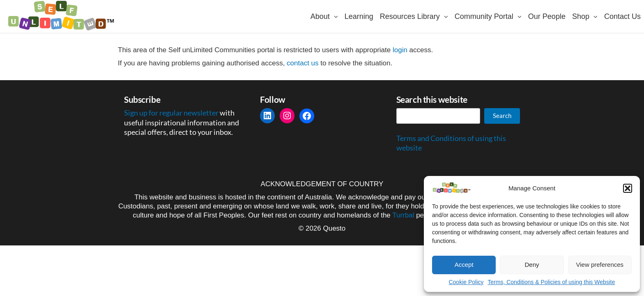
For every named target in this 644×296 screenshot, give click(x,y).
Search (502, 116)
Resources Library (410, 16)
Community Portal (484, 16)
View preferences (600, 265)
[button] (628, 188)
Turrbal (403, 215)
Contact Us (622, 16)
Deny (532, 265)
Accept (464, 265)
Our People (547, 16)
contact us (303, 63)
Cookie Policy (466, 282)
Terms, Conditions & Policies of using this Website (551, 282)
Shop (581, 16)
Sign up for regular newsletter (172, 113)
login (400, 50)
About (320, 16)
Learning (359, 16)
